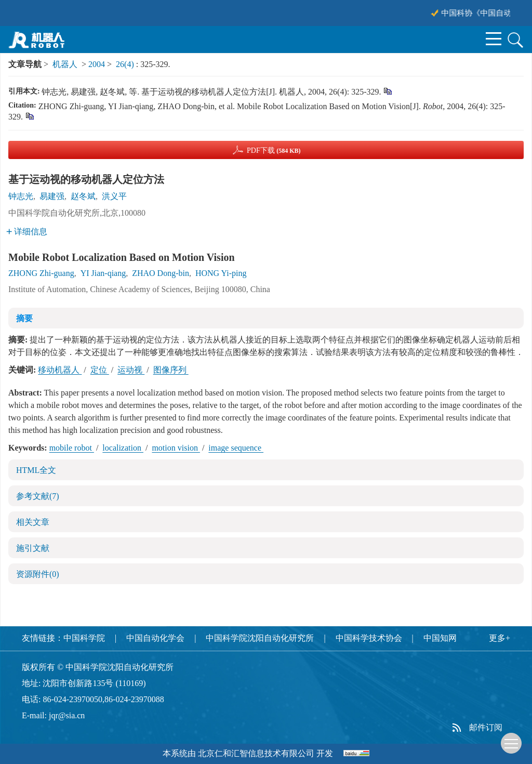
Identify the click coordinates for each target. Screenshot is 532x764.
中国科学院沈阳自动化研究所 (260, 638)
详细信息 (27, 232)
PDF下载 (274, 150)
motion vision (176, 448)
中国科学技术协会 (369, 638)
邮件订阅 (486, 727)
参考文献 (38, 496)
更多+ (500, 638)
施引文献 (33, 548)
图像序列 (171, 370)
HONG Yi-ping (221, 273)
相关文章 (33, 522)
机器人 (65, 64)
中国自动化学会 (155, 638)
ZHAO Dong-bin (161, 273)
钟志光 (21, 196)
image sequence (236, 448)
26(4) (126, 64)
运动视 (131, 370)
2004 (97, 64)
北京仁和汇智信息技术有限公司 (256, 753)
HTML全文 (36, 470)
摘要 (24, 318)
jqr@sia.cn (67, 715)
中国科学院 (84, 638)
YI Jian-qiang (103, 273)
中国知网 (440, 638)
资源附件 (38, 574)
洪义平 (114, 196)
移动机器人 (60, 370)
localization (123, 448)
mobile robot (72, 448)
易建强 (52, 196)
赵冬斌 (83, 196)
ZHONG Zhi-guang (41, 273)
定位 (100, 370)
